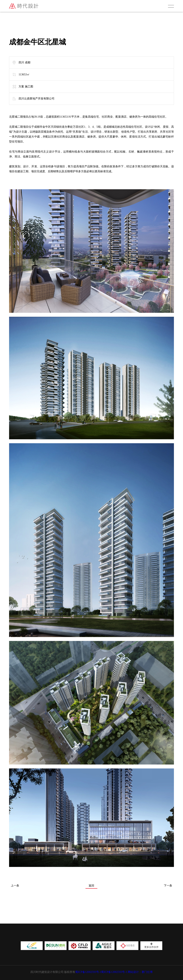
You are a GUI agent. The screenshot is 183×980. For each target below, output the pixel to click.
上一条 (15, 886)
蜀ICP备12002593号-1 (88, 972)
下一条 (168, 886)
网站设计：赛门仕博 (140, 972)
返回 (91, 886)
